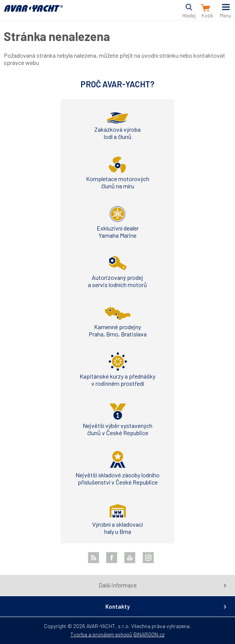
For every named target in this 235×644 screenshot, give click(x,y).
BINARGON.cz (149, 634)
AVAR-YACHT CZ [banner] (33, 13)
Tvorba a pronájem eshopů (101, 634)
